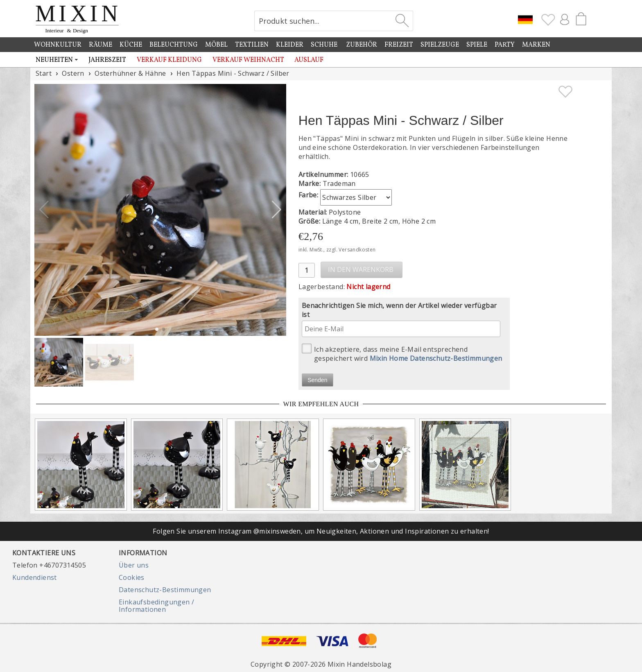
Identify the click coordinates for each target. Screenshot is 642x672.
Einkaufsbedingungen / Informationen (156, 606)
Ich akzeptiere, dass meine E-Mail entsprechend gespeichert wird (402, 353)
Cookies (132, 577)
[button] (277, 210)
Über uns (134, 565)
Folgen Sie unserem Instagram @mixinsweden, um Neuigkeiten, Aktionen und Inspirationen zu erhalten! (321, 531)
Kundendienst (35, 577)
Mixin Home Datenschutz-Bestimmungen (436, 358)
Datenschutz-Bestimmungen (165, 590)
